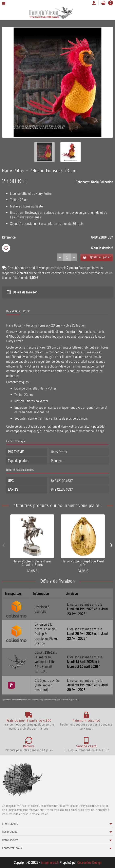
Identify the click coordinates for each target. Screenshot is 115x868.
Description (13, 311)
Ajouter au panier (97, 257)
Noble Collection (102, 182)
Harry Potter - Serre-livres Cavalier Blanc (32, 563)
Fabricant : (83, 182)
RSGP (26, 311)
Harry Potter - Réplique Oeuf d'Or (83, 563)
